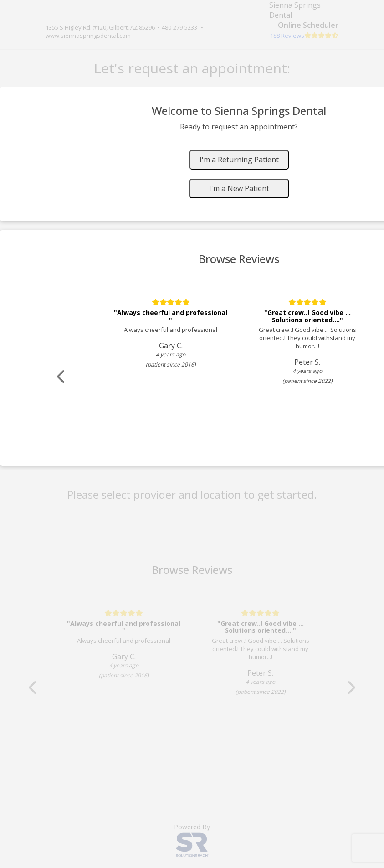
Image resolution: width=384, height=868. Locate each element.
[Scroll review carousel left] (61, 377)
